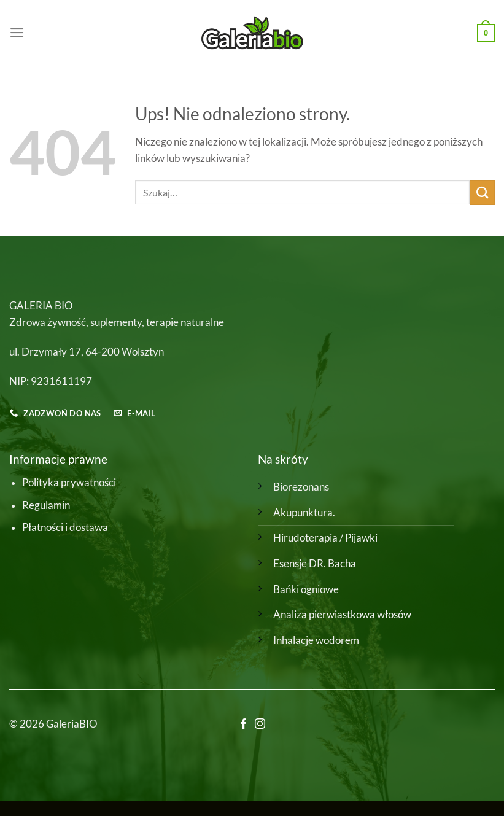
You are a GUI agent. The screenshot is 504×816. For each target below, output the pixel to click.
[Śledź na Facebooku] (244, 725)
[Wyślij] (482, 192)
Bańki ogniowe (306, 589)
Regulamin (46, 505)
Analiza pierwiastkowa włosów (342, 615)
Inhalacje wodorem (316, 640)
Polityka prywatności (69, 483)
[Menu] (17, 33)
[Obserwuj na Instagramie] (260, 725)
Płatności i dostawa (65, 527)
